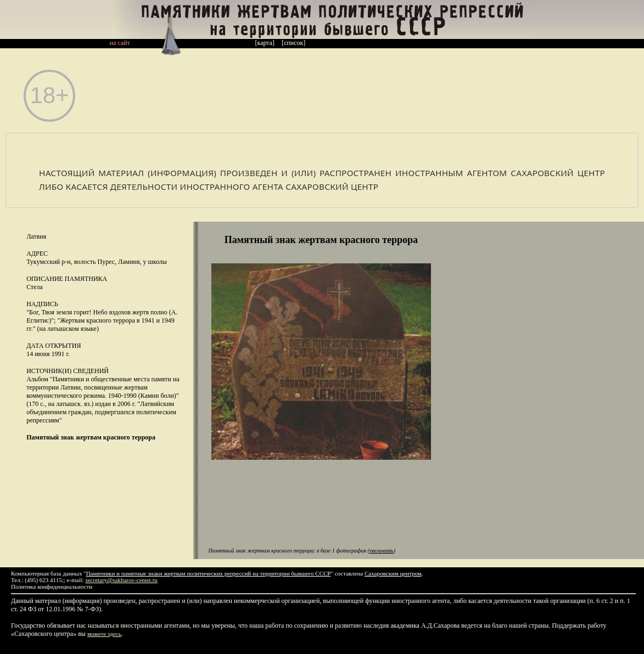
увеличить (382, 551)
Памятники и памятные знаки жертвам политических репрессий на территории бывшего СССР (209, 573)
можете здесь (104, 634)
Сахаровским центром (393, 573)
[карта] (265, 43)
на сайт (120, 43)
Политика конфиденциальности (52, 587)
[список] (293, 43)
